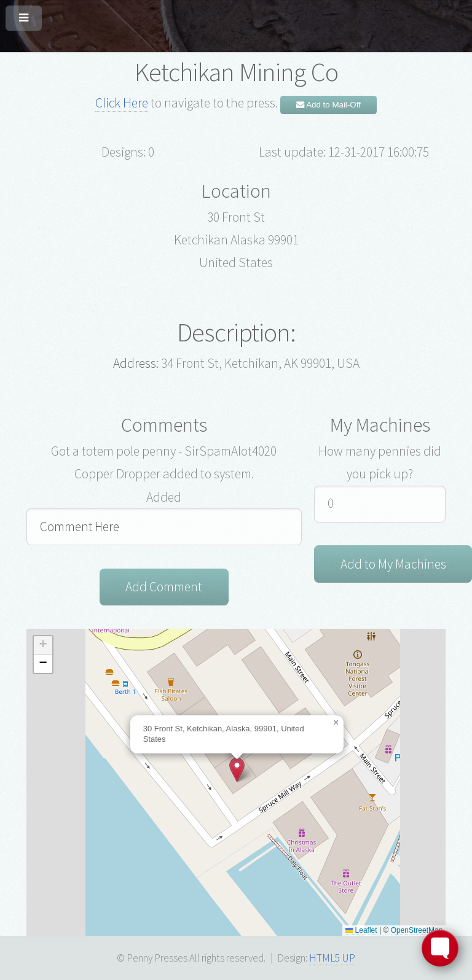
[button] (237, 770)
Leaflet (361, 930)
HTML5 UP (332, 958)
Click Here (122, 103)
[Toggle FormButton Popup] (440, 948)
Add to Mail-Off (328, 105)
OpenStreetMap (417, 930)
